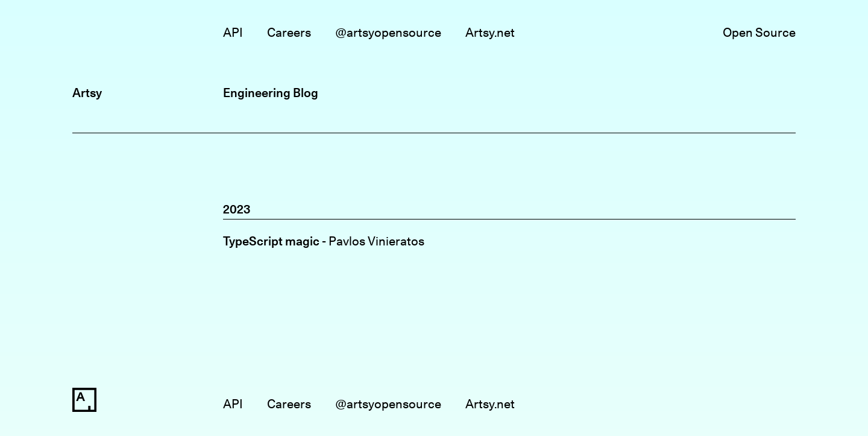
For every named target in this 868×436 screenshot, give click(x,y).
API (233, 32)
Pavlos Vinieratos (376, 241)
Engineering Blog (271, 93)
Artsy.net (490, 32)
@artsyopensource (388, 32)
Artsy (87, 93)
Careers (289, 32)
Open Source (759, 32)
